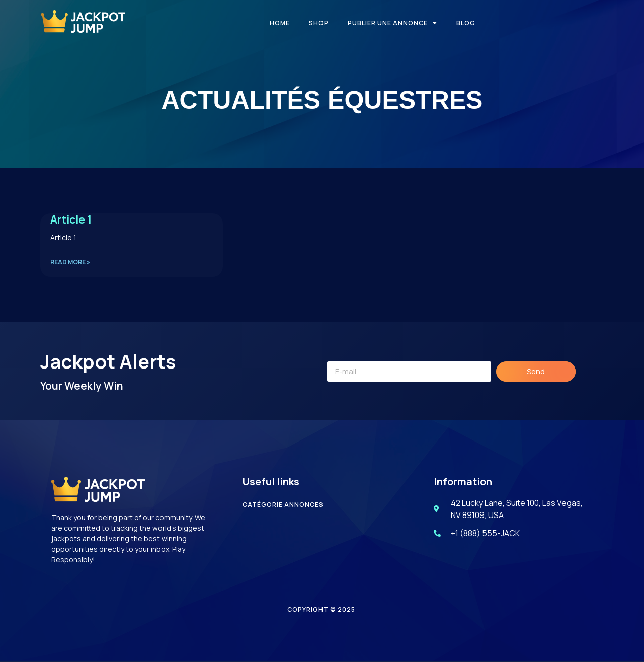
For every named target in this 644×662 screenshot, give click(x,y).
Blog (466, 23)
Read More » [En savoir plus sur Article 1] (70, 262)
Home (280, 23)
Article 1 (71, 219)
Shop (319, 23)
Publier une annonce (392, 23)
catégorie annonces (283, 505)
